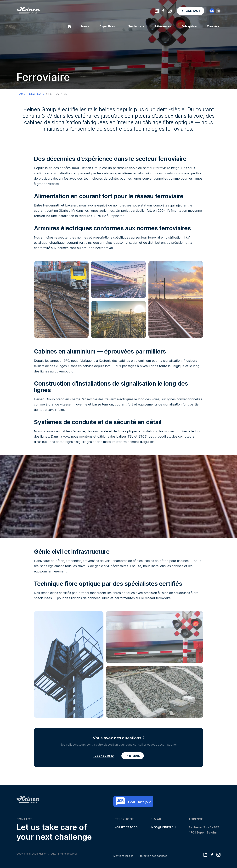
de (212, 11)
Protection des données (153, 856)
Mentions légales (123, 856)
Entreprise (189, 26)
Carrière (213, 26)
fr (218, 11)
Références (163, 26)
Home (21, 94)
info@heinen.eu (163, 828)
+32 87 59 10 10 (103, 756)
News (85, 26)
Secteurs (136, 26)
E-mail (133, 756)
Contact (193, 11)
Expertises (109, 26)
